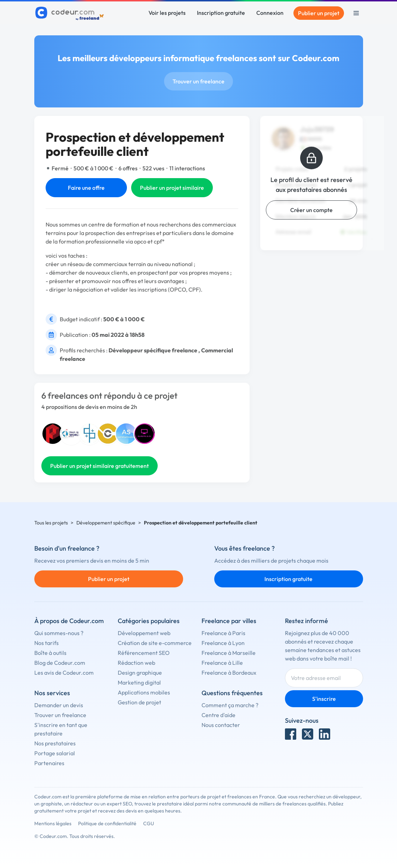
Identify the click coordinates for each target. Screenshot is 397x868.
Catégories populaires (149, 621)
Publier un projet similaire (172, 188)
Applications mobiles (144, 692)
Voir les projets (167, 13)
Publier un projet (319, 13)
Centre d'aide (218, 715)
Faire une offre (86, 188)
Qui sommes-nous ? (59, 633)
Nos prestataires (55, 743)
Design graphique (140, 673)
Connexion (270, 13)
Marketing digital (139, 682)
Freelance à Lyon (223, 643)
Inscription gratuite (221, 13)
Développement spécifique (106, 523)
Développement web (144, 633)
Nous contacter (221, 725)
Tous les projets (51, 523)
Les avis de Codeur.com (64, 673)
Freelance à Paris (223, 633)
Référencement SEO (144, 653)
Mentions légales (53, 823)
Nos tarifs (46, 643)
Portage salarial (55, 753)
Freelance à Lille (222, 663)
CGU (149, 823)
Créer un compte (311, 210)
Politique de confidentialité (107, 823)
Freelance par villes (229, 621)
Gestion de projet (139, 702)
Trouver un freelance (198, 81)
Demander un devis (59, 705)
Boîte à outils (50, 653)
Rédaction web (136, 663)
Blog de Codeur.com (60, 663)
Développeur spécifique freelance (153, 350)
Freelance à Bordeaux (229, 673)
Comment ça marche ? (230, 705)
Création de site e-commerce (155, 643)
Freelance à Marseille (229, 653)
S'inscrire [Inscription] (324, 699)
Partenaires (49, 763)
